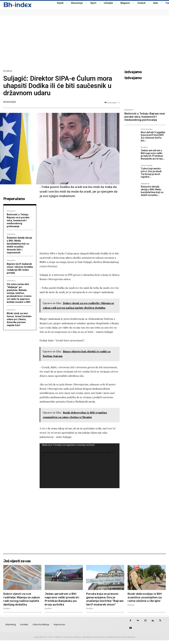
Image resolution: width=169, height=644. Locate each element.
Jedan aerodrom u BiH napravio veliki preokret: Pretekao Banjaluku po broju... (153, 155)
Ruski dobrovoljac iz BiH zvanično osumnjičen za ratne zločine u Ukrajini (145, 597)
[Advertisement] (84, 42)
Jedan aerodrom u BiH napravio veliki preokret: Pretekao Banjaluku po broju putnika (63, 599)
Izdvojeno (11, 211)
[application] (80, 466)
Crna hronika (147, 129)
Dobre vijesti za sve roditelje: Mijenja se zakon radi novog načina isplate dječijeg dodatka (22, 599)
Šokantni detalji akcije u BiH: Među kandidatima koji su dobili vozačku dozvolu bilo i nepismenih (19, 245)
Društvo (8, 71)
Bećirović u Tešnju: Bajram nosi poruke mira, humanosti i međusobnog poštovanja (18, 220)
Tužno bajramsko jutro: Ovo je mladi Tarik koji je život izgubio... (151, 173)
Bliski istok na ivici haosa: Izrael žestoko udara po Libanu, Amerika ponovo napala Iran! (19, 319)
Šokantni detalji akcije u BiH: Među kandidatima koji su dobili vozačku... (152, 191)
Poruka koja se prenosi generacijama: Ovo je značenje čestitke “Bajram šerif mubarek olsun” (103, 601)
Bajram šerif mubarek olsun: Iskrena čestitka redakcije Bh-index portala (20, 268)
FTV (70, 275)
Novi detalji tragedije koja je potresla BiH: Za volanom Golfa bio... (153, 136)
